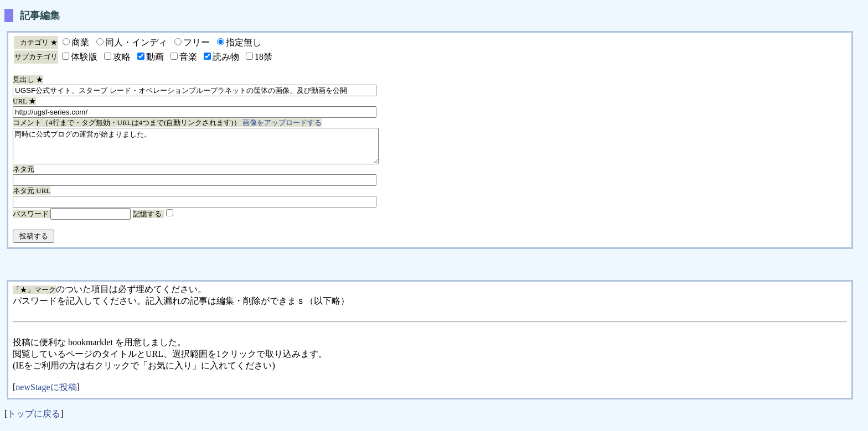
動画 (155, 57)
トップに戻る (34, 420)
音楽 (188, 57)
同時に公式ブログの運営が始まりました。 (218, 149)
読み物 (226, 57)
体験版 (84, 57)
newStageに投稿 (46, 394)
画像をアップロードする (282, 123)
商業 (80, 42)
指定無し (244, 42)
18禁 (263, 57)
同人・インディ (136, 42)
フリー (197, 42)
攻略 (122, 57)
